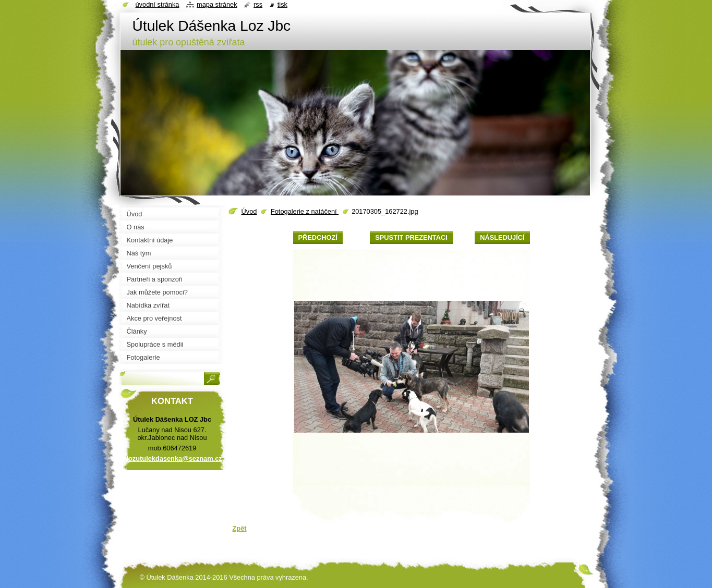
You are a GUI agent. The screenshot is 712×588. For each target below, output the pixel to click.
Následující (502, 237)
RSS (258, 4)
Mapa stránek (217, 4)
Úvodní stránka (158, 4)
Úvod (249, 211)
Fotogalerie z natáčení (305, 211)
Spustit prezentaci (411, 237)
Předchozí (318, 237)
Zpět (240, 528)
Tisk (282, 4)
